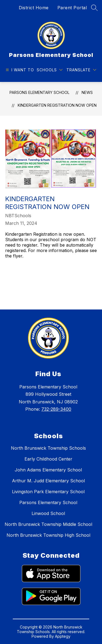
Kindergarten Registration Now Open (57, 105)
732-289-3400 (56, 409)
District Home (34, 8)
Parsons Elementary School (39, 92)
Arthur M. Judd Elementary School (48, 481)
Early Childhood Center (48, 459)
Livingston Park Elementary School (48, 492)
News (87, 92)
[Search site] (94, 8)
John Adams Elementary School (48, 470)
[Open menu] (19, 70)
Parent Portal (72, 8)
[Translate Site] (81, 70)
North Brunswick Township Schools (48, 448)
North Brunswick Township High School (48, 535)
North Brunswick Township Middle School (48, 524)
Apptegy (63, 636)
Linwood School (48, 513)
